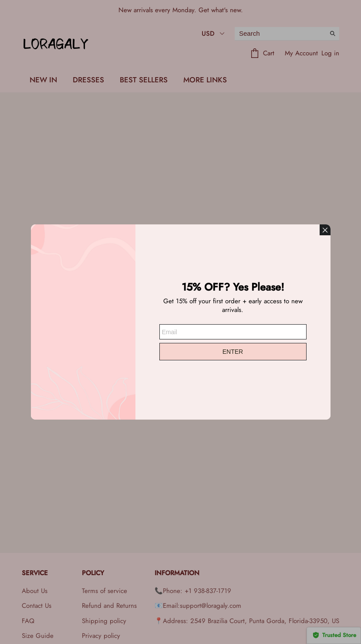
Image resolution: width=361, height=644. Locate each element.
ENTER (233, 352)
